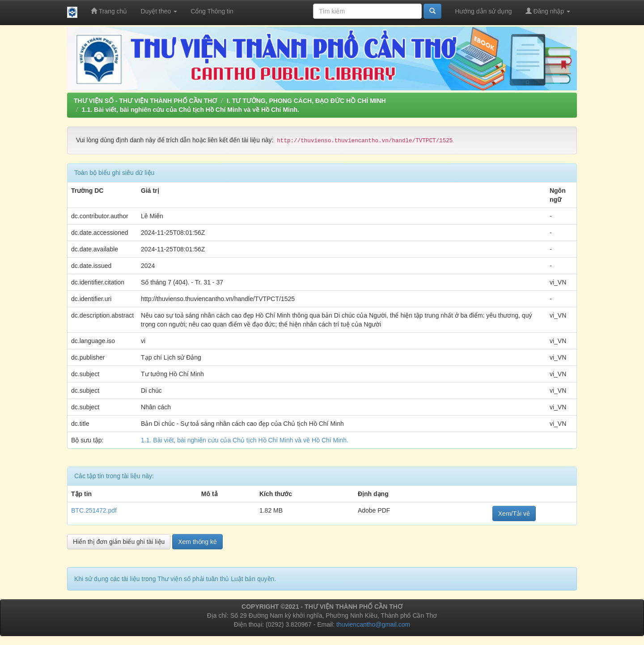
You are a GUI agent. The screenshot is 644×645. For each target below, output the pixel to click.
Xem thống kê (197, 542)
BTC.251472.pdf (94, 510)
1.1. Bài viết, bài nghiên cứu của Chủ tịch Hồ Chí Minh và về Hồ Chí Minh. (191, 110)
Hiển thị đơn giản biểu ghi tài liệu (119, 542)
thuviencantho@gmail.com (373, 624)
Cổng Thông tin (212, 11)
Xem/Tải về (514, 513)
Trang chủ (109, 11)
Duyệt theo (159, 11)
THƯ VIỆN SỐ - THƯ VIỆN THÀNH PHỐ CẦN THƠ (145, 101)
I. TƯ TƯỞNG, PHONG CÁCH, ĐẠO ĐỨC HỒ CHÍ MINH (306, 101)
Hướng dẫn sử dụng (483, 11)
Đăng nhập (548, 11)
